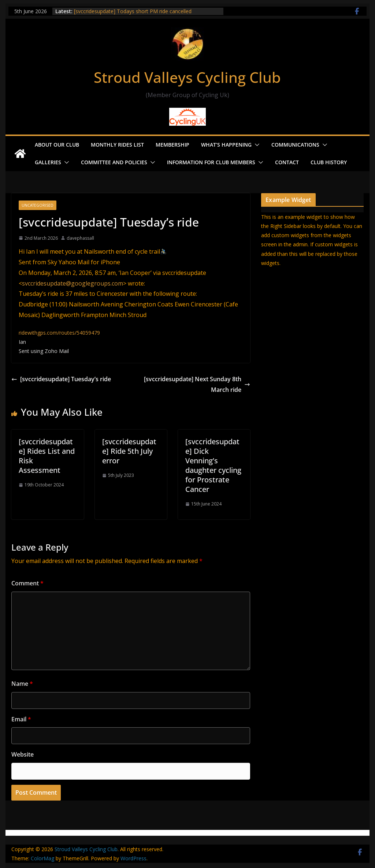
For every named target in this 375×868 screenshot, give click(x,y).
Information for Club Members (211, 162)
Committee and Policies (114, 162)
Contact (287, 162)
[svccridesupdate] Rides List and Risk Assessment (47, 456)
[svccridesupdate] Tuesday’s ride (61, 379)
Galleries (48, 162)
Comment (27, 583)
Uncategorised (38, 205)
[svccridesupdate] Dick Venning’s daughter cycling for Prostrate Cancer (213, 465)
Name (22, 684)
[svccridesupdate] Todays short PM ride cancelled (133, 11)
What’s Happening (226, 145)
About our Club (57, 145)
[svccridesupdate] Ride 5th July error (129, 451)
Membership (172, 145)
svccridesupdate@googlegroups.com (73, 283)
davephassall (80, 238)
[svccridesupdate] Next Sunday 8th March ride (197, 384)
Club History (329, 162)
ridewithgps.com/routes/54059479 (59, 333)
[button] (256, 145)
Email (21, 719)
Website (23, 754)
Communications (295, 145)
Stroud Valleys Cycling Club (187, 77)
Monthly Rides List (117, 145)
